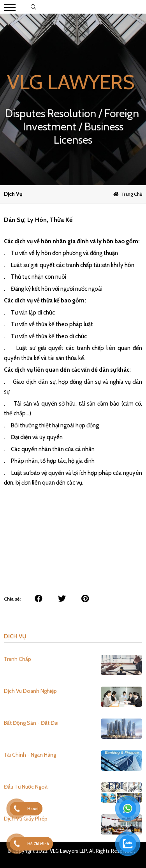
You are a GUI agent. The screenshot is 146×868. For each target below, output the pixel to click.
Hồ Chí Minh (38, 844)
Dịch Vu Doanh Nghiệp (30, 691)
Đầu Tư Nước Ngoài (26, 787)
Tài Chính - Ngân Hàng (30, 755)
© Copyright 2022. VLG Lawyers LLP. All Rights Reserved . (71, 851)
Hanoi (33, 809)
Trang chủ (132, 194)
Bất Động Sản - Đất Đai (31, 723)
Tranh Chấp (18, 659)
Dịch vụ (13, 194)
